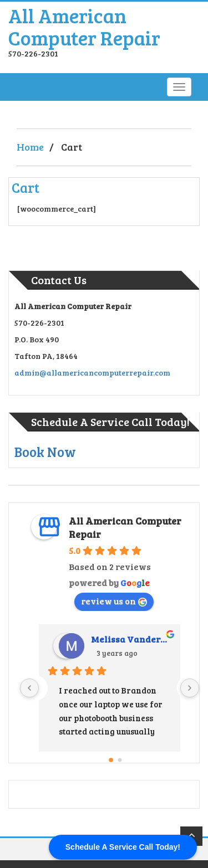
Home (30, 147)
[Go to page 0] (111, 760)
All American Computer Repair (84, 26)
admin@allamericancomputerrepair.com (92, 373)
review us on (114, 601)
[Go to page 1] (120, 760)
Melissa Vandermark (131, 639)
